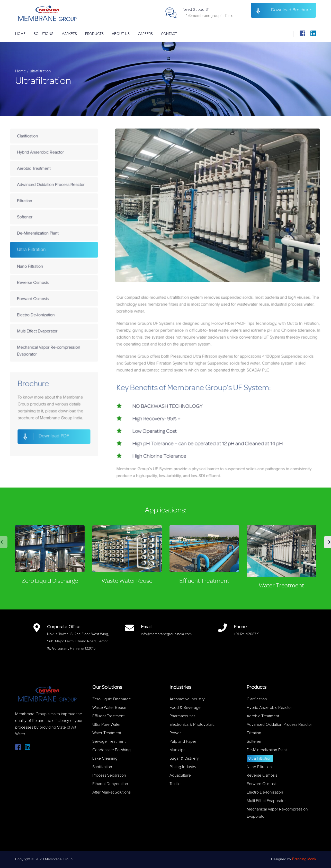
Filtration (44, 215)
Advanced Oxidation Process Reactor (66, 201)
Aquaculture (180, 775)
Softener (44, 228)
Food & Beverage (185, 708)
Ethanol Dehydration (110, 784)
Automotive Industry (187, 699)
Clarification (46, 159)
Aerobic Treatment (52, 187)
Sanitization (102, 767)
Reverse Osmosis (51, 285)
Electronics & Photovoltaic (192, 724)
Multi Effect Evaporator (55, 327)
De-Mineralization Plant (55, 243)
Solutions (43, 34)
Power (175, 733)
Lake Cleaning (105, 758)
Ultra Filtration (50, 257)
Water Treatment (281, 585)
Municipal (178, 750)
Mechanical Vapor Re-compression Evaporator (65, 344)
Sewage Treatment (109, 741)
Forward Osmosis (51, 299)
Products (94, 34)
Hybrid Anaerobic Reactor (57, 173)
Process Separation (109, 775)
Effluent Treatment (204, 581)
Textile (175, 784)
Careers (145, 34)
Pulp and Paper (183, 741)
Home (20, 34)
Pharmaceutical (183, 716)
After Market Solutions (111, 792)
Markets (69, 34)
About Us (121, 34)
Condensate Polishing (111, 750)
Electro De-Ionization (54, 313)
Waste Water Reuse (127, 581)
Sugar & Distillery (184, 758)
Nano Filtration (48, 271)
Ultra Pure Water (106, 724)
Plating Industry (183, 767)
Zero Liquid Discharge (50, 581)
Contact (169, 34)
